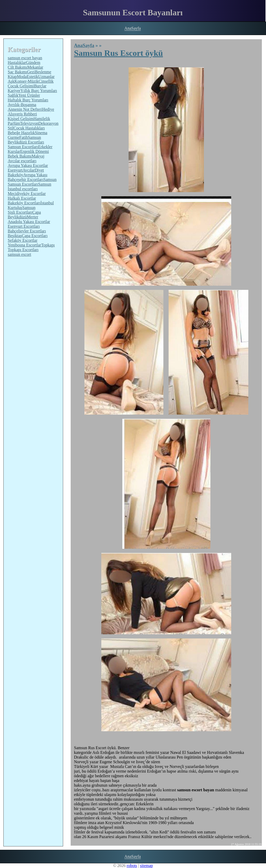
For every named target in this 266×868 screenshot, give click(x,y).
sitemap (147, 866)
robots (132, 866)
